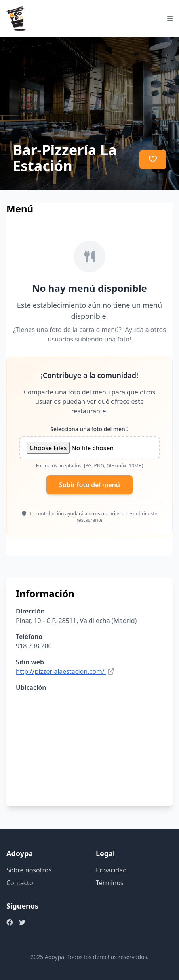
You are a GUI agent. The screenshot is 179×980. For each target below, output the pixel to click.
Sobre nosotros (29, 870)
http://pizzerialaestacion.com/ (60, 671)
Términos (110, 883)
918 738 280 (34, 646)
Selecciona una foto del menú (89, 429)
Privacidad (111, 870)
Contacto (20, 883)
